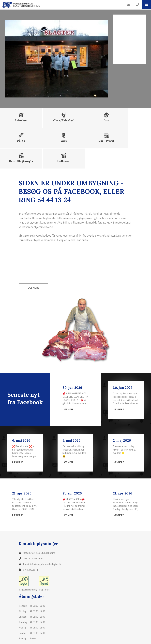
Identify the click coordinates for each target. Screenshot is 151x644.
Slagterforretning (28, 564)
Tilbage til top (125, 640)
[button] (146, 5)
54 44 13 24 (38, 539)
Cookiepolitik (24, 640)
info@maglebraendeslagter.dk (46, 544)
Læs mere (33, 268)
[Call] (137, 5)
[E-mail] (128, 5)
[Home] (62, 5)
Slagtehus (44, 564)
